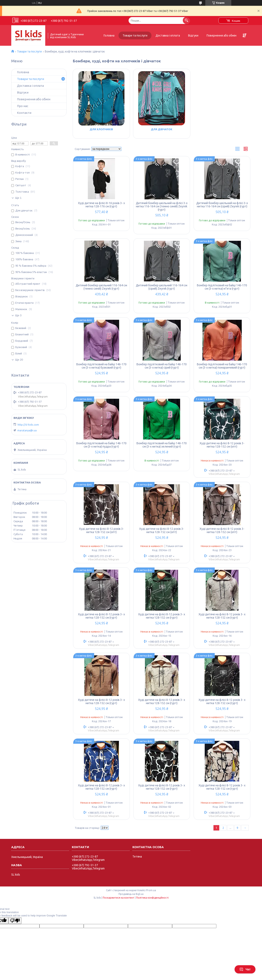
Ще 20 (19, 360)
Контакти (24, 113)
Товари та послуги (135, 35)
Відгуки (193, 35)
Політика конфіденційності (152, 898)
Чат (245, 969)
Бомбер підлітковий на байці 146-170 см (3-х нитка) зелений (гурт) (162, 445)
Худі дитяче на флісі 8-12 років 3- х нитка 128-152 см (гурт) (101, 616)
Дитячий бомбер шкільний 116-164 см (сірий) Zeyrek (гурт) (162, 287)
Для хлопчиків (101, 129)
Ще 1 (18, 198)
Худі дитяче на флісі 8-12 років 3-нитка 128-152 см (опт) (222, 445)
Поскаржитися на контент (119, 898)
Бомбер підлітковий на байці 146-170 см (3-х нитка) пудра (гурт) (101, 445)
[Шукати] (186, 20)
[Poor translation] (15, 921)
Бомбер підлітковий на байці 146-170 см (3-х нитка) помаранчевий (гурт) (222, 366)
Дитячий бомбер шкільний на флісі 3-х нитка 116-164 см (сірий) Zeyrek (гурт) (222, 205)
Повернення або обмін (221, 35)
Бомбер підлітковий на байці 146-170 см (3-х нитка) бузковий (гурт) (101, 366)
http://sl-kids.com (28, 425)
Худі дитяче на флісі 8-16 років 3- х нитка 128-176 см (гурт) (101, 205)
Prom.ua (151, 890)
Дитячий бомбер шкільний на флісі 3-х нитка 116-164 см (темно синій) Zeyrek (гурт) (162, 206)
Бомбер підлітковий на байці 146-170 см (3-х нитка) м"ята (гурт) (222, 287)
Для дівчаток (162, 129)
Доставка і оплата (168, 35)
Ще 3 (18, 315)
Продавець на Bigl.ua (131, 894)
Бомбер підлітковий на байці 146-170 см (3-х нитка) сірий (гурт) (162, 366)
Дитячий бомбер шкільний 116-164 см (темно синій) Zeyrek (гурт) (101, 287)
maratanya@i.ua (27, 430)
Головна (109, 35)
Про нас (23, 106)
